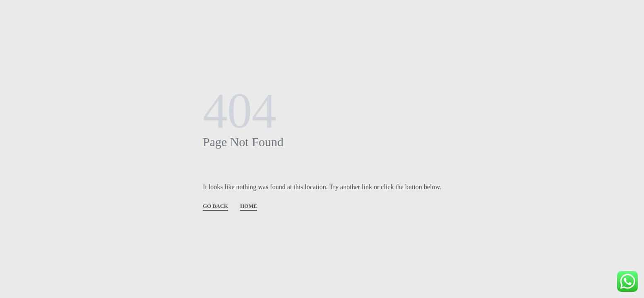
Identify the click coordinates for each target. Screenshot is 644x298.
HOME (249, 206)
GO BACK (215, 206)
